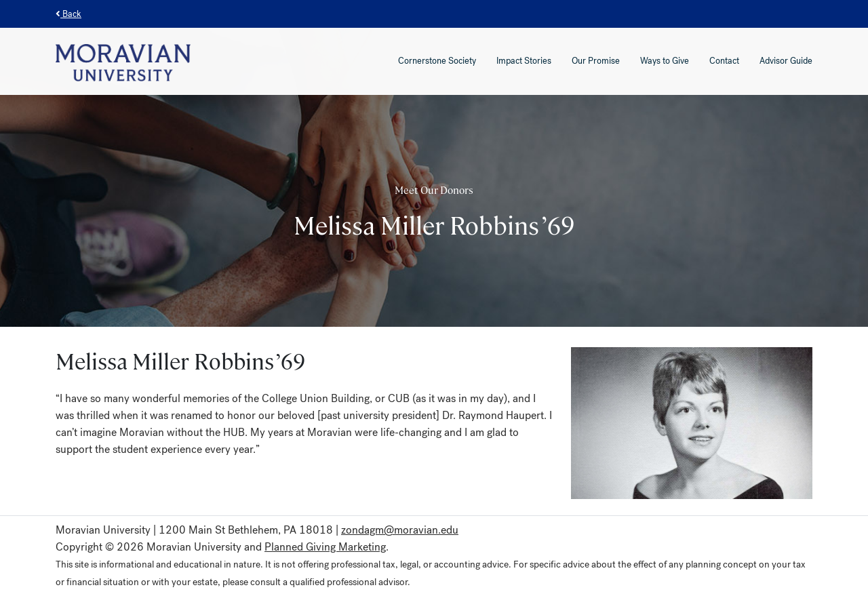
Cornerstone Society (437, 61)
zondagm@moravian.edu (400, 530)
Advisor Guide (786, 61)
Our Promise (596, 61)
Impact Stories (524, 61)
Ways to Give (665, 61)
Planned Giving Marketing (325, 547)
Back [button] (68, 14)
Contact (724, 61)
